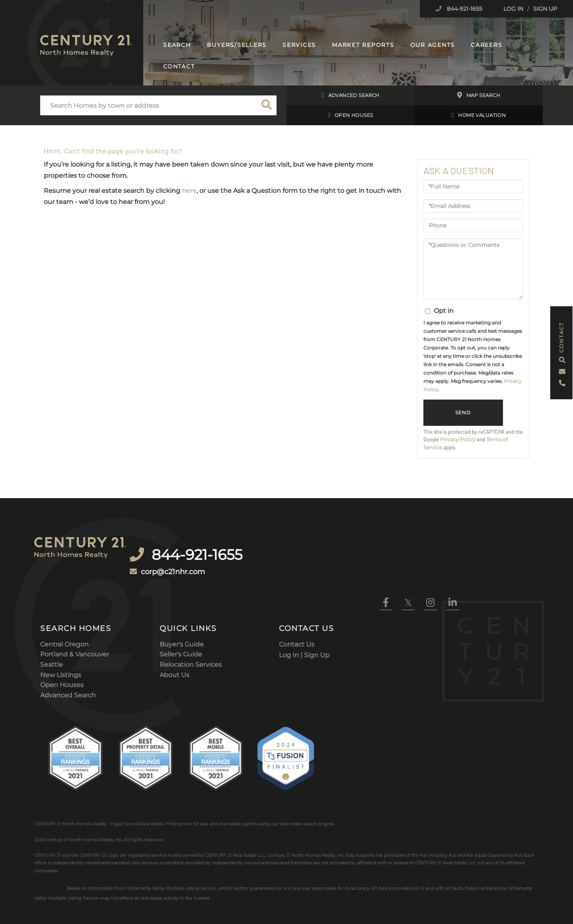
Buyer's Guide (182, 604)
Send (463, 413)
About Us (174, 635)
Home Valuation (479, 115)
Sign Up (545, 9)
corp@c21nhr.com (188, 555)
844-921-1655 (464, 9)
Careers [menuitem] (486, 45)
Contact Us (297, 604)
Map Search (479, 95)
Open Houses (351, 115)
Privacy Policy (458, 440)
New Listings (61, 635)
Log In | (291, 614)
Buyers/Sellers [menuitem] (237, 45)
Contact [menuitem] (179, 66)
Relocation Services (191, 624)
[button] (267, 105)
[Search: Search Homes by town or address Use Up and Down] (148, 105)
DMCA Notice (121, 896)
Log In (513, 9)
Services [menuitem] (299, 45)
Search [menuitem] (177, 45)
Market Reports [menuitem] (363, 45)
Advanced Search (351, 95)
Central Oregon (64, 604)
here (189, 191)
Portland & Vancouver (75, 614)
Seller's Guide (181, 614)
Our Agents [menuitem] (433, 45)
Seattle (52, 624)
